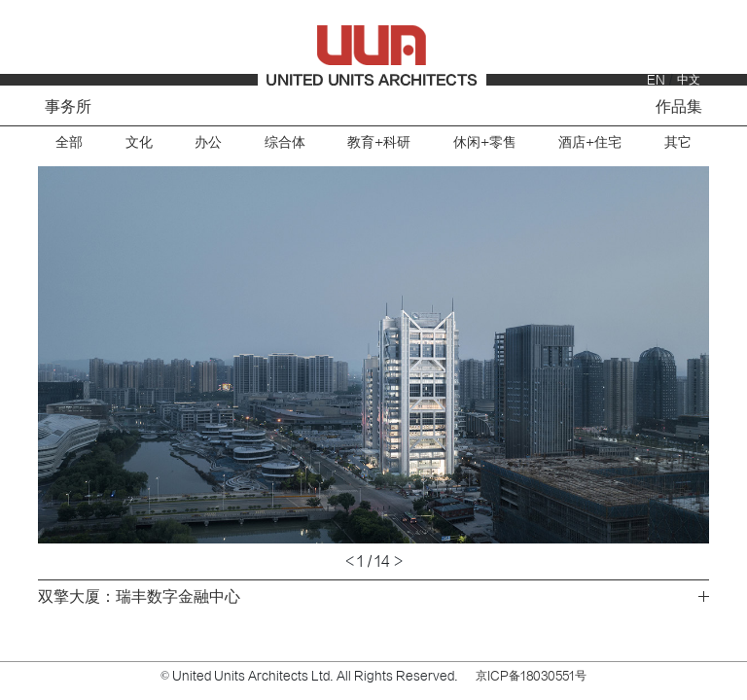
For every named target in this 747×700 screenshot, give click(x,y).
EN (656, 80)
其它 (678, 142)
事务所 (68, 107)
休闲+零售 (485, 142)
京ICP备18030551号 (531, 676)
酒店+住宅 (590, 142)
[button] (206, 355)
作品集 (679, 107)
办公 (208, 142)
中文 (689, 80)
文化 (139, 142)
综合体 (285, 142)
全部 (69, 142)
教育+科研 (379, 142)
